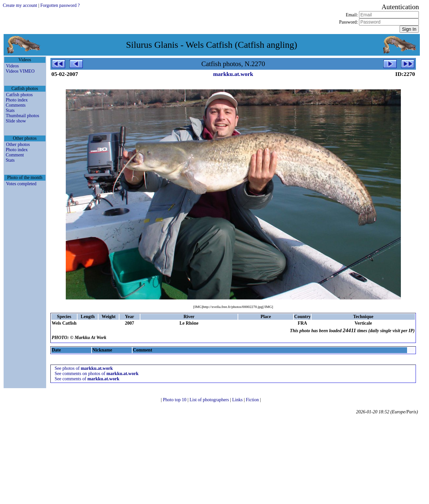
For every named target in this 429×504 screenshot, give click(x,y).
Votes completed (21, 184)
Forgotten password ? (60, 5)
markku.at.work (233, 74)
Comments (16, 105)
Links (238, 400)
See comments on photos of (97, 374)
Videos (13, 66)
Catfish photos (19, 95)
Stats (10, 110)
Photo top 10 (175, 400)
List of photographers (210, 400)
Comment (15, 155)
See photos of (84, 368)
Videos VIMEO (20, 71)
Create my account (20, 5)
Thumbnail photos (23, 116)
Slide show (16, 121)
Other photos (18, 144)
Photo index (17, 100)
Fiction (253, 400)
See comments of (87, 379)
